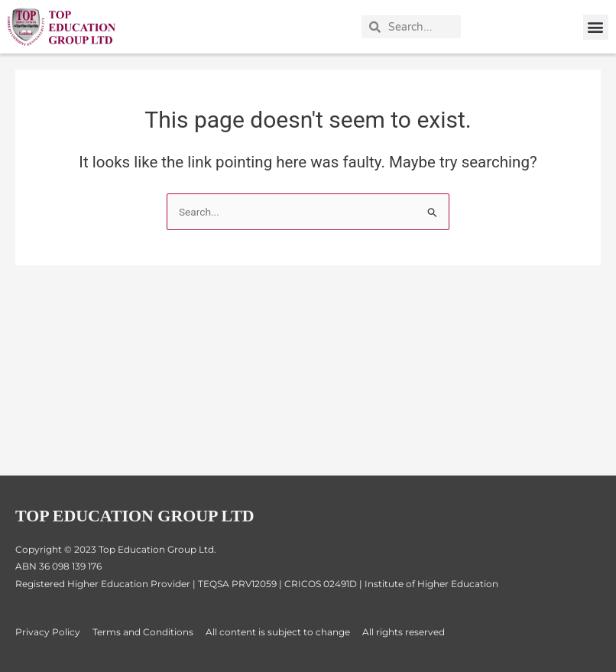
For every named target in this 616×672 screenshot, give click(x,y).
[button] (596, 27)
